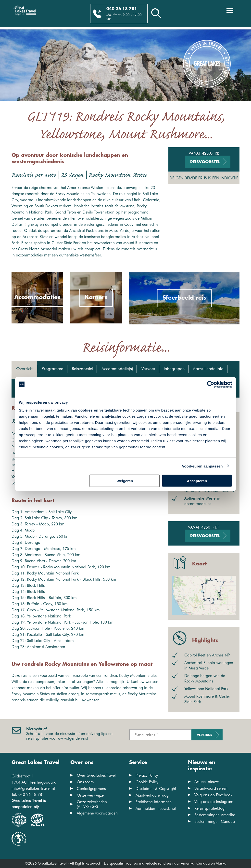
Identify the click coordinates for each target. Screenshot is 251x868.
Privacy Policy (147, 775)
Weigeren (125, 481)
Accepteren (197, 481)
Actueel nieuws (207, 782)
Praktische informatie (154, 802)
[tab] (24, 370)
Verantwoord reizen (211, 788)
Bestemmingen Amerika (215, 815)
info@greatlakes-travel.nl (33, 788)
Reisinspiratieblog (209, 808)
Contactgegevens (91, 789)
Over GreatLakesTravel (96, 775)
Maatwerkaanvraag (152, 795)
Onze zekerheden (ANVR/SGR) (92, 804)
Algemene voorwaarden (97, 813)
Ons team (85, 782)
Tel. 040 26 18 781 (28, 795)
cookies (85, 410)
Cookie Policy (147, 782)
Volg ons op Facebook (213, 795)
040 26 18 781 (122, 9)
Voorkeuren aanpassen (202, 466)
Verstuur (205, 735)
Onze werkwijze (90, 795)
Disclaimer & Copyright (156, 789)
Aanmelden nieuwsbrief (156, 808)
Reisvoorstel (205, 162)
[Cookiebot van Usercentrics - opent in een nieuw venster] (211, 384)
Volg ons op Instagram (214, 802)
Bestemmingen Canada (215, 821)
